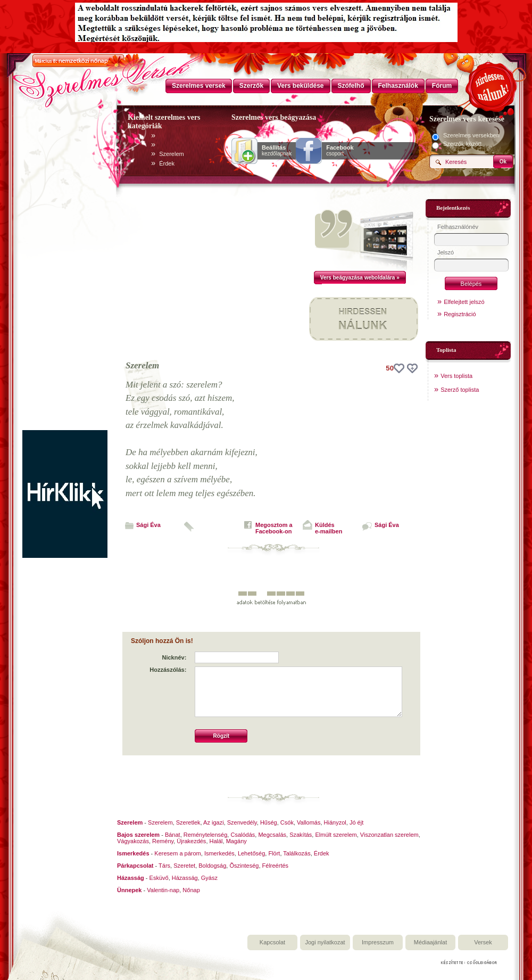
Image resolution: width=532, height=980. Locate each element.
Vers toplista (456, 376)
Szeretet (184, 866)
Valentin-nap (163, 890)
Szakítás (301, 835)
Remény (163, 841)
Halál (216, 841)
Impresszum (378, 942)
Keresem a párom (177, 853)
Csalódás (243, 835)
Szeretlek (188, 822)
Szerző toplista (460, 390)
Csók (287, 822)
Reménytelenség (206, 835)
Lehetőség (251, 853)
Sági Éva (148, 525)
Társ (164, 866)
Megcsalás (272, 835)
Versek (483, 942)
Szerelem (171, 154)
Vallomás (309, 822)
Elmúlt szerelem (336, 835)
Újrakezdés (191, 841)
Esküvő (159, 878)
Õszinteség (244, 866)
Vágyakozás (133, 841)
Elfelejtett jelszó (464, 302)
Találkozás (297, 853)
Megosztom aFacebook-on (274, 528)
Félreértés (276, 866)
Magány (236, 841)
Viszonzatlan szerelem (389, 835)
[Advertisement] (65, 270)
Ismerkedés (219, 853)
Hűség (269, 822)
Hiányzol (335, 822)
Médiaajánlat (430, 942)
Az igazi (214, 822)
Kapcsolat (272, 942)
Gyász (209, 878)
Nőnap (191, 890)
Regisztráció (460, 314)
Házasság (185, 878)
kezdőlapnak (277, 151)
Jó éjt (356, 822)
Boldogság (212, 866)
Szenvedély (242, 822)
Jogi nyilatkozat (325, 942)
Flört (274, 853)
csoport (340, 151)
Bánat (173, 835)
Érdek (167, 163)
